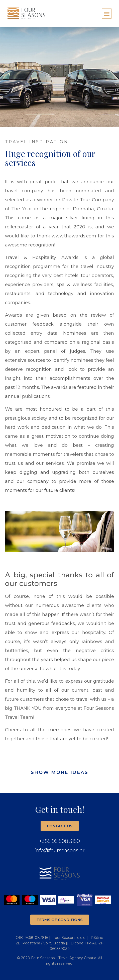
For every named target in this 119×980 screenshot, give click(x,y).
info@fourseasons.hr (60, 850)
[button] (107, 14)
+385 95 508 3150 (60, 841)
